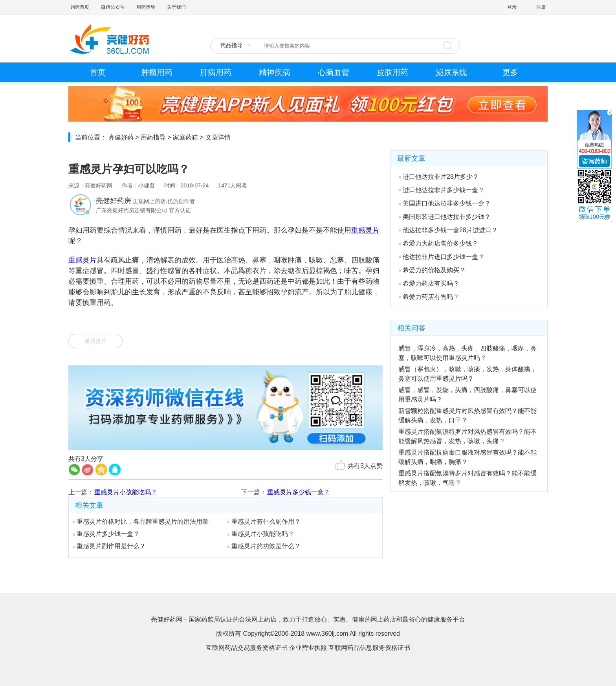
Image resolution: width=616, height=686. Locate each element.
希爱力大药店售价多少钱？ (438, 243)
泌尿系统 (451, 72)
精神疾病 (275, 72)
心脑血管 (334, 72)
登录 (512, 7)
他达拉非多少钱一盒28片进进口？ (448, 230)
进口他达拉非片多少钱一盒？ (442, 190)
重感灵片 (95, 341)
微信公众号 (113, 7)
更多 (510, 72)
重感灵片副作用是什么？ (109, 546)
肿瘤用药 (157, 72)
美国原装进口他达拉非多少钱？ (445, 217)
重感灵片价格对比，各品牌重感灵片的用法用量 (141, 522)
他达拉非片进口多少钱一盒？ (442, 257)
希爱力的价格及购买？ (432, 270)
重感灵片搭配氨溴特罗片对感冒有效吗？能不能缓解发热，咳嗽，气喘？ (467, 478)
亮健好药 (121, 137)
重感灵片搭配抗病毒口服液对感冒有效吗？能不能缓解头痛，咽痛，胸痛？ (467, 457)
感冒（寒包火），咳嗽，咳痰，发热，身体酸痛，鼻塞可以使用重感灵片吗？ (467, 374)
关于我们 (176, 7)
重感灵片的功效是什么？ (264, 546)
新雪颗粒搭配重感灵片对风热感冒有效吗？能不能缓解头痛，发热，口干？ (467, 415)
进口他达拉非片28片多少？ (439, 177)
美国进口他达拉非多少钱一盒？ (445, 203)
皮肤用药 (392, 72)
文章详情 (218, 137)
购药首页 (80, 7)
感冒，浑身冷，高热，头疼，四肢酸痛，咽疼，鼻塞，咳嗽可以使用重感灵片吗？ (467, 353)
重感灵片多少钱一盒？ (299, 492)
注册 (541, 7)
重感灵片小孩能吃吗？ (126, 492)
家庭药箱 (185, 137)
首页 (98, 72)
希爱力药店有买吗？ (429, 283)
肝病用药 (216, 72)
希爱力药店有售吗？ (429, 297)
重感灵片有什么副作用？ (264, 522)
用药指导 (146, 7)
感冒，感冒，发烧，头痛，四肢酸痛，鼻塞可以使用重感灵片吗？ (467, 395)
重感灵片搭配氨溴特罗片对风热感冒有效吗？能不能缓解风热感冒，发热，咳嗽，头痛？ (467, 436)
